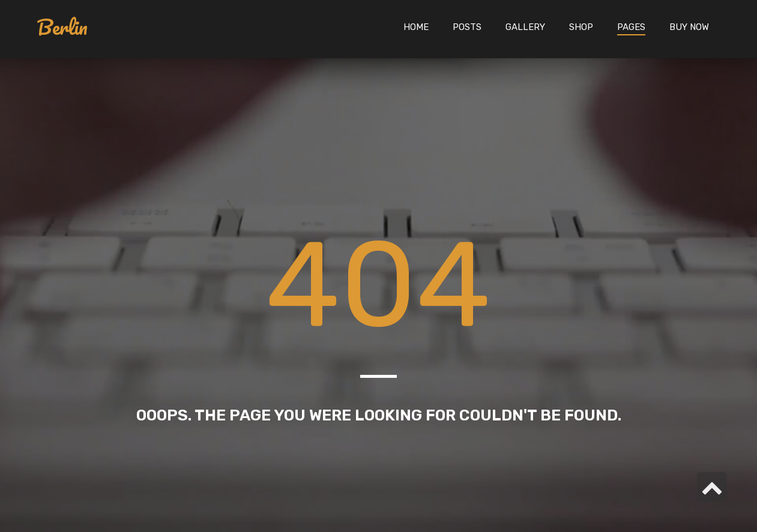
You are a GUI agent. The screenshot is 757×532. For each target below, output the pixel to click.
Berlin (62, 27)
